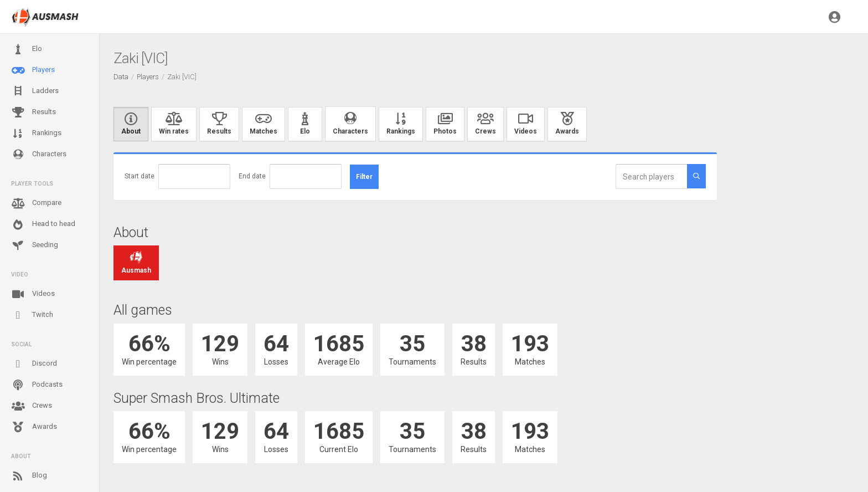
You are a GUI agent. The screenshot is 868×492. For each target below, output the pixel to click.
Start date (139, 176)
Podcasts (37, 385)
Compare (36, 203)
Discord (34, 364)
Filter (364, 177)
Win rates (174, 124)
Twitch (32, 315)
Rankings (36, 134)
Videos (33, 294)
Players (33, 70)
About (131, 124)
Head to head (43, 224)
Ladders (35, 91)
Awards (34, 427)
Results (33, 112)
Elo (27, 49)
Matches (263, 124)
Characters (39, 154)
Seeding (35, 245)
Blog (29, 476)
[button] (835, 17)
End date (252, 176)
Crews (32, 406)
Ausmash (136, 263)
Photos (445, 124)
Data (121, 77)
